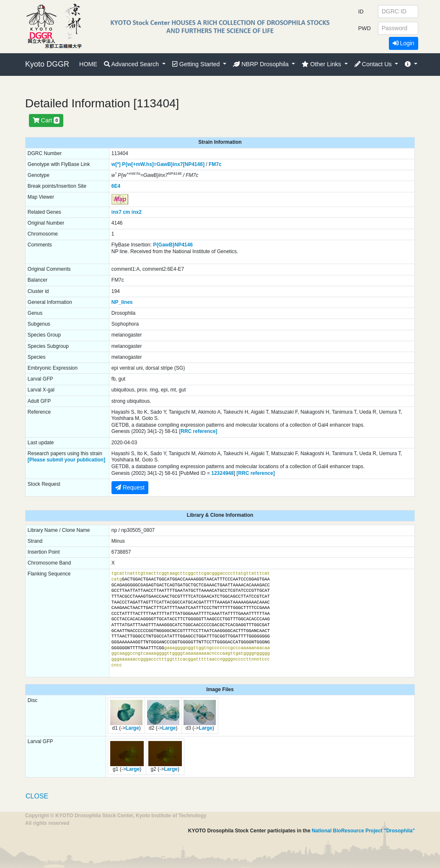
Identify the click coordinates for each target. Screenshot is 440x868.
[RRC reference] (198, 431)
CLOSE (37, 796)
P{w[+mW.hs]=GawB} (147, 164)
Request (130, 487)
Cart (46, 120)
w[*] (116, 164)
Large (132, 728)
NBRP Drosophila (262, 64)
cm (126, 212)
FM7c (215, 164)
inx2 (137, 212)
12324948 (222, 473)
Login (404, 43)
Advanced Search (132, 64)
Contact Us (374, 64)
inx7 (116, 212)
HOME (88, 64)
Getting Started (197, 64)
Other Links (322, 64)
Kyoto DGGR (47, 64)
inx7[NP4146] (189, 164)
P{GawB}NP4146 (173, 245)
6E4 (116, 186)
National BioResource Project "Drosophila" (363, 831)
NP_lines (122, 302)
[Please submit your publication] (66, 460)
